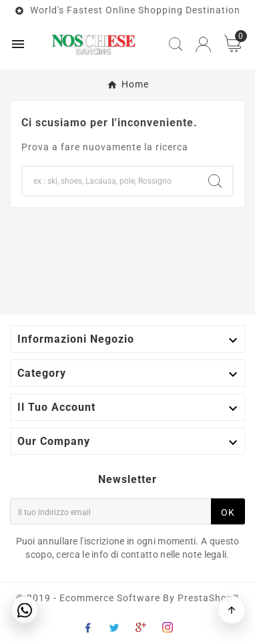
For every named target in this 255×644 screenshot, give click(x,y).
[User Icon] (203, 44)
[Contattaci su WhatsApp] (25, 610)
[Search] (110, 181)
